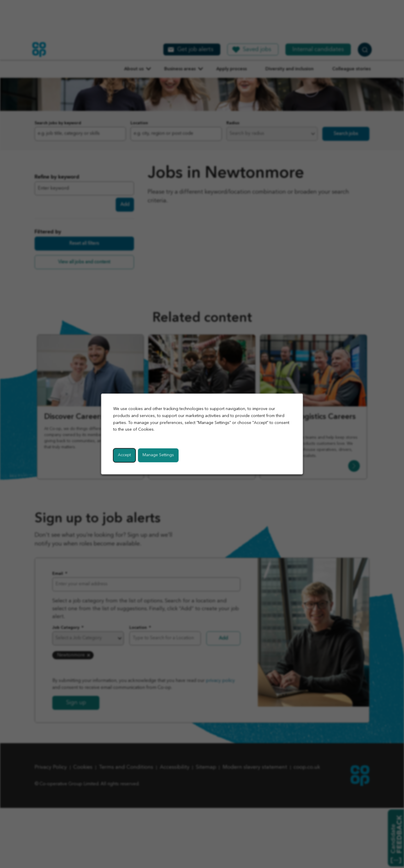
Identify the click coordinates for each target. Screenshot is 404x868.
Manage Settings (158, 455)
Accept (125, 455)
